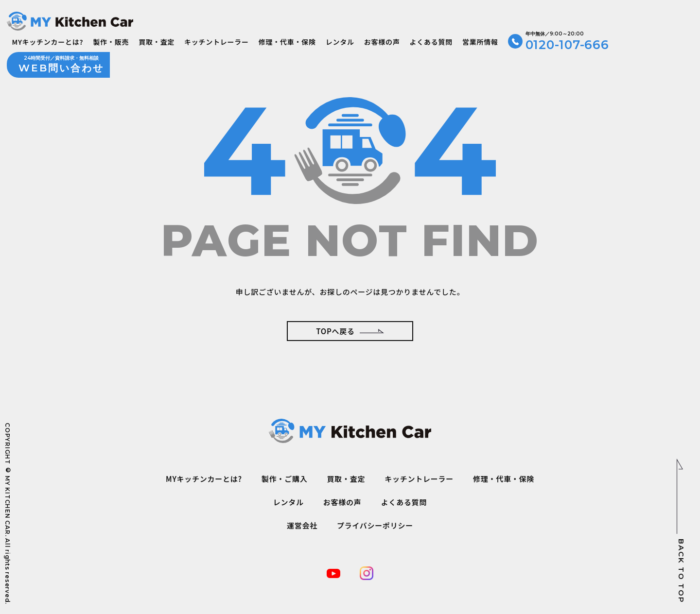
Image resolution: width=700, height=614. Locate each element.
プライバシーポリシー (375, 525)
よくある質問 (431, 42)
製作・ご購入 (285, 479)
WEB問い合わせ (61, 64)
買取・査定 (157, 42)
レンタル (340, 42)
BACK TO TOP (681, 531)
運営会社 (302, 525)
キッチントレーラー (217, 42)
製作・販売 (111, 42)
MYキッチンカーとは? (47, 42)
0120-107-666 (567, 41)
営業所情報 (480, 42)
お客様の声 (382, 42)
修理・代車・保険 (287, 42)
